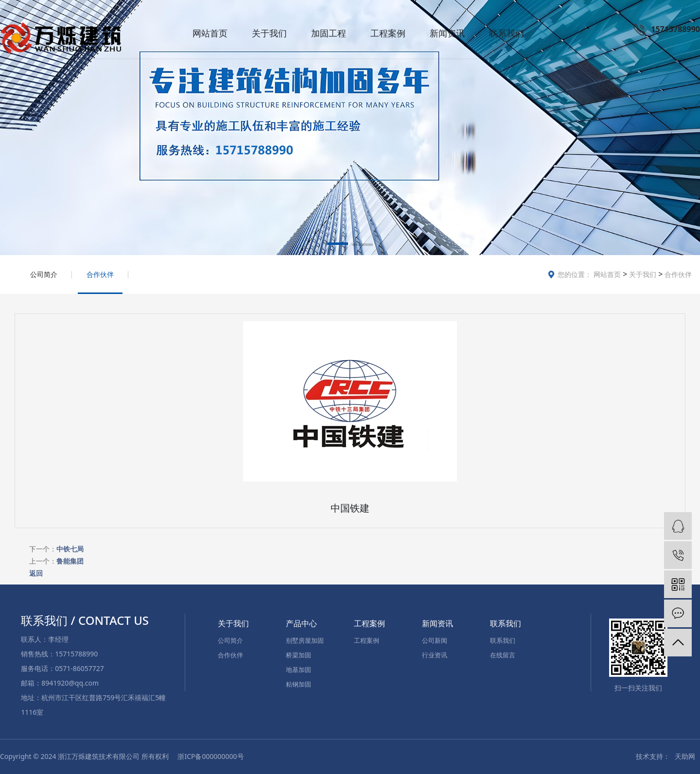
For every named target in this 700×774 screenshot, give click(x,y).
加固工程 (329, 33)
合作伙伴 (677, 274)
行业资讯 (435, 655)
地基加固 (298, 670)
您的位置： (575, 274)
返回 (36, 573)
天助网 (685, 756)
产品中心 (301, 623)
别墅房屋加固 (305, 640)
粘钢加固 (298, 684)
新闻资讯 (447, 33)
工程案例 (388, 33)
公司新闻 (435, 640)
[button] (338, 245)
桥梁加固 (298, 655)
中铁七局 (70, 549)
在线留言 (503, 655)
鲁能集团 (70, 561)
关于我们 (269, 33)
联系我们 (507, 33)
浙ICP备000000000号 (210, 756)
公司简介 (44, 274)
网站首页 (210, 33)
